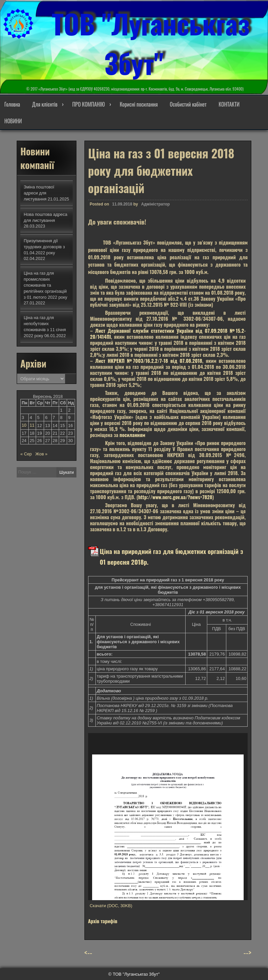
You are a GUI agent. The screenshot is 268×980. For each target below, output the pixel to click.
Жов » (41, 454)
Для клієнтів (45, 104)
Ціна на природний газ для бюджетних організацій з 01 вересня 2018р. (172, 556)
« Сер (26, 454)
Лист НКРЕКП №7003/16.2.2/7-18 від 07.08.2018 (149, 361)
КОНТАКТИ (229, 104)
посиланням (132, 435)
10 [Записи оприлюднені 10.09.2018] (24, 425)
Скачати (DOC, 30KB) (111, 906)
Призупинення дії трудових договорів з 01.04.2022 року (44, 247)
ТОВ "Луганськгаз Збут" (151, 43)
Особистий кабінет (188, 104)
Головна (12, 104)
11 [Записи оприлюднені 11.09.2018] (32, 425)
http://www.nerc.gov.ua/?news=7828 (175, 497)
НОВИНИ (13, 121)
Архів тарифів (103, 921)
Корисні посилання (139, 104)
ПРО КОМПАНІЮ (88, 104)
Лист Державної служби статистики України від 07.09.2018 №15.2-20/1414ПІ (168, 333)
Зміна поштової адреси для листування (39, 193)
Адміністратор (156, 204)
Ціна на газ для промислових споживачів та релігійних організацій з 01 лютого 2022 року (45, 285)
